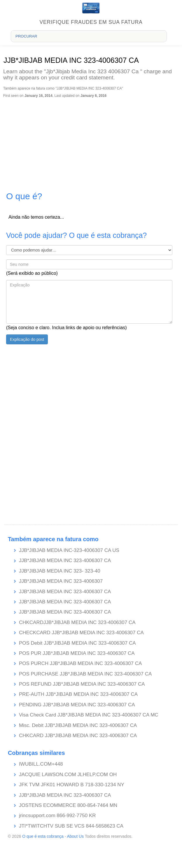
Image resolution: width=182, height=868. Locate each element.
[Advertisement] (90, 141)
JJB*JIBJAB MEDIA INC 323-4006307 (61, 581)
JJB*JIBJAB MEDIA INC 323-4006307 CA (65, 560)
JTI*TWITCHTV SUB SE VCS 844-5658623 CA (71, 826)
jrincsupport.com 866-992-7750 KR (57, 816)
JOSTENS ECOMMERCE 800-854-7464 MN (68, 805)
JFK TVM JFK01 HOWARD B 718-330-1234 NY (72, 785)
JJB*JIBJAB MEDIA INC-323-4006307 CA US (69, 550)
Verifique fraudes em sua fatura (91, 22)
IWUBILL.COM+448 (41, 764)
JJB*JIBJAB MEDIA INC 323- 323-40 (60, 571)
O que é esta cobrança (43, 836)
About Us (75, 836)
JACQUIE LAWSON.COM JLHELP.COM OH (68, 775)
